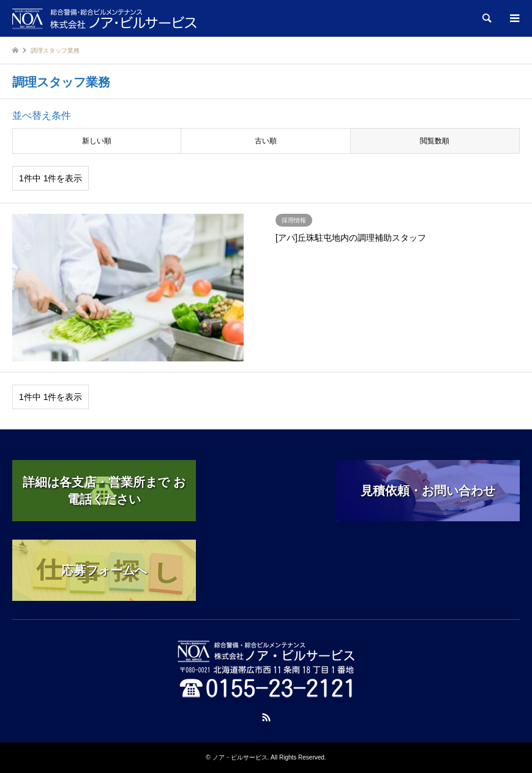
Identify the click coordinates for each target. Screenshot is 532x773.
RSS (266, 717)
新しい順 (97, 141)
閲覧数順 (435, 141)
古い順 (266, 141)
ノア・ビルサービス (240, 757)
